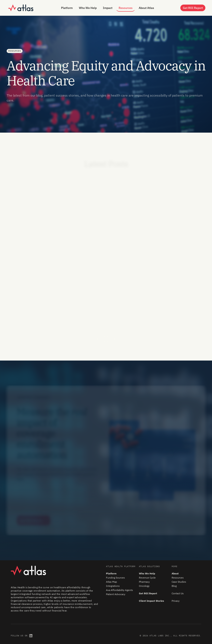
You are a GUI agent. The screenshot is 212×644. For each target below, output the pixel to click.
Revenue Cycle (147, 578)
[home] (21, 8)
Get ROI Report (148, 593)
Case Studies (179, 582)
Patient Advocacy (116, 594)
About (175, 573)
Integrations (113, 586)
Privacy (176, 601)
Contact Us (178, 593)
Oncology (144, 586)
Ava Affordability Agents (119, 590)
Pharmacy (144, 582)
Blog (174, 586)
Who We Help (147, 573)
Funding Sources (115, 578)
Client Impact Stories (151, 601)
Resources (178, 578)
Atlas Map (111, 582)
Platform (111, 573)
